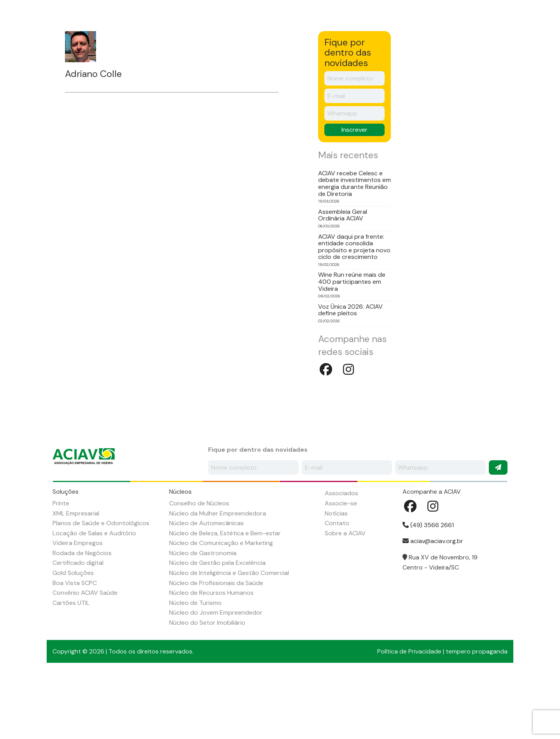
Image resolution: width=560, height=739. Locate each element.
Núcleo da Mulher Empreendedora (218, 577)
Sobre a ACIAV (113, 55)
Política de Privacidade (409, 715)
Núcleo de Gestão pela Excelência (217, 626)
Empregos (391, 55)
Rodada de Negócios (82, 617)
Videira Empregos (78, 607)
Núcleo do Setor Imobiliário (207, 686)
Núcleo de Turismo (195, 666)
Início (66, 55)
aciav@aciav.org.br (433, 605)
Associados (256, 55)
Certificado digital (78, 626)
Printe (61, 567)
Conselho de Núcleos (199, 567)
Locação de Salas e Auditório (94, 597)
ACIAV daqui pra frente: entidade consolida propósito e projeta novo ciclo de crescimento (354, 311)
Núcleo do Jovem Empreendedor (216, 676)
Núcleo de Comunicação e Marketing (221, 607)
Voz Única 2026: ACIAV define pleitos (350, 374)
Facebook (479, 19)
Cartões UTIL (71, 666)
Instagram (500, 19)
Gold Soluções (73, 637)
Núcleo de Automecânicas (206, 587)
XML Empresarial (76, 577)
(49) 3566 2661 (428, 589)
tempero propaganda (477, 715)
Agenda (303, 55)
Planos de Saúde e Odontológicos (101, 587)
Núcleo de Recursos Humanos (211, 656)
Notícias (345, 55)
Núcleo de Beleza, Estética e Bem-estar (225, 597)
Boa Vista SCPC (75, 647)
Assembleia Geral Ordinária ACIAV (343, 279)
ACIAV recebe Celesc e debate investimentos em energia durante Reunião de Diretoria (354, 247)
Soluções (164, 55)
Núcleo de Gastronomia (203, 617)
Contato (437, 55)
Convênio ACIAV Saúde (85, 656)
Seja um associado (433, 20)
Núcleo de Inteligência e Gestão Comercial (229, 637)
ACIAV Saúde (486, 55)
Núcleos (209, 55)
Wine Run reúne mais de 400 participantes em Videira (352, 345)
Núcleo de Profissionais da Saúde (216, 647)
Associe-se (341, 567)
